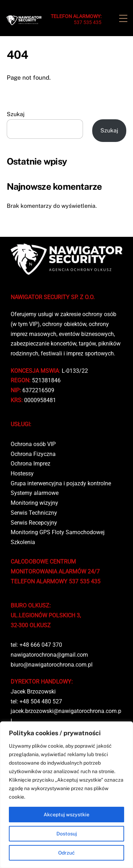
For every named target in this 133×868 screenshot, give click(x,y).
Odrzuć (66, 853)
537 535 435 (76, 19)
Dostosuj (67, 834)
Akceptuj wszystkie (66, 815)
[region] (66, 795)
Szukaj (16, 114)
